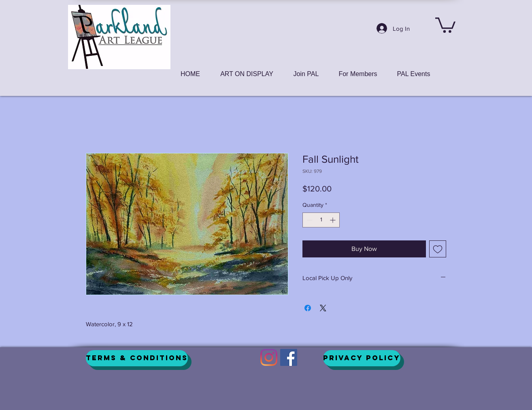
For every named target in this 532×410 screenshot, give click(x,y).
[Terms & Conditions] (137, 358)
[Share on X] (323, 308)
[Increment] (333, 220)
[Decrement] (309, 220)
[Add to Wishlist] (438, 249)
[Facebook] (289, 357)
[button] (445, 24)
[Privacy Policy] (362, 358)
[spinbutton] (321, 220)
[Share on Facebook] (308, 308)
